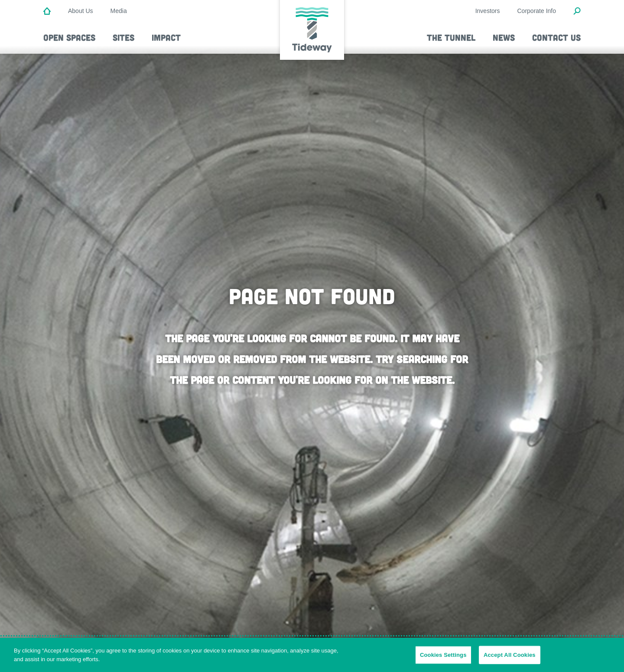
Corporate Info (537, 11)
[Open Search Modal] (577, 12)
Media (119, 11)
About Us (81, 11)
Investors (488, 11)
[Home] (47, 12)
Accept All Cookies (510, 659)
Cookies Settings (443, 659)
